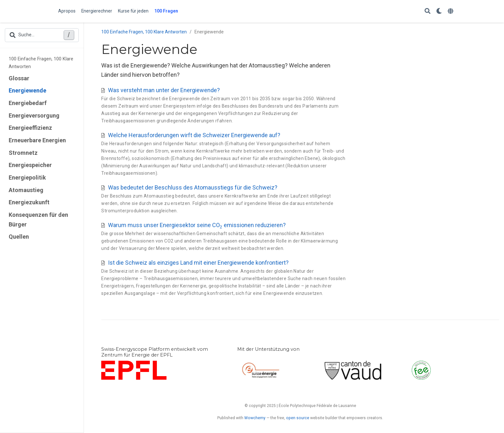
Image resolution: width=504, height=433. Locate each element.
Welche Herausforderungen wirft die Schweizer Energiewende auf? (194, 135)
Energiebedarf (28, 103)
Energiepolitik (27, 177)
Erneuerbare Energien (37, 140)
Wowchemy (255, 418)
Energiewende (27, 90)
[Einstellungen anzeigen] (439, 11)
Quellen (19, 237)
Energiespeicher (30, 165)
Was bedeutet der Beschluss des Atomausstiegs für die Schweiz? (193, 187)
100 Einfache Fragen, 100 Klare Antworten (41, 63)
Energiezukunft (29, 202)
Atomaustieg (26, 190)
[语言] (451, 11)
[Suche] (428, 11)
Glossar (19, 78)
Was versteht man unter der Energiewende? (164, 90)
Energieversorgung (34, 115)
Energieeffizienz (30, 128)
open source (298, 418)
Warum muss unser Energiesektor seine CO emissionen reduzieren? (197, 225)
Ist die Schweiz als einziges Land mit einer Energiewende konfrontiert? (198, 263)
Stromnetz (23, 153)
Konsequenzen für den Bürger (38, 220)
